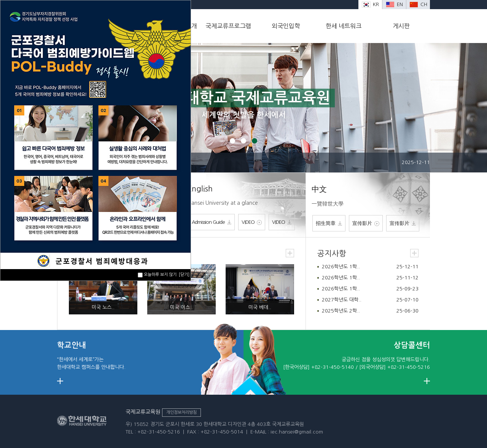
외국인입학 (286, 26)
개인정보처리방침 (181, 412)
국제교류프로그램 (228, 26)
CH (418, 4)
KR (370, 4)
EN (394, 4)
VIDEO (252, 222)
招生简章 (329, 223)
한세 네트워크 (344, 26)
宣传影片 (366, 223)
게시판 (401, 26)
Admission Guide (212, 222)
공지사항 (332, 253)
